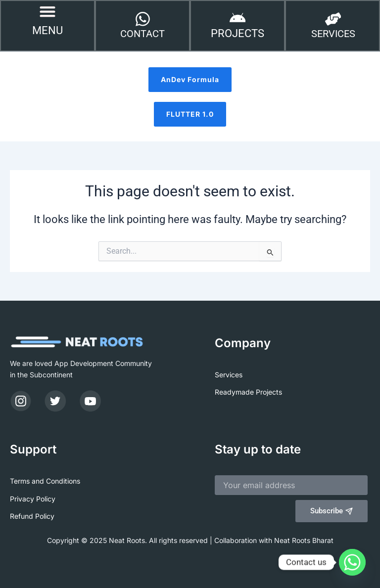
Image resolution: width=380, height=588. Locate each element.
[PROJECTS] (237, 19)
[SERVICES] (333, 20)
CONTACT (142, 35)
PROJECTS (237, 34)
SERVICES (333, 35)
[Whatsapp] (352, 562)
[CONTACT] (142, 20)
